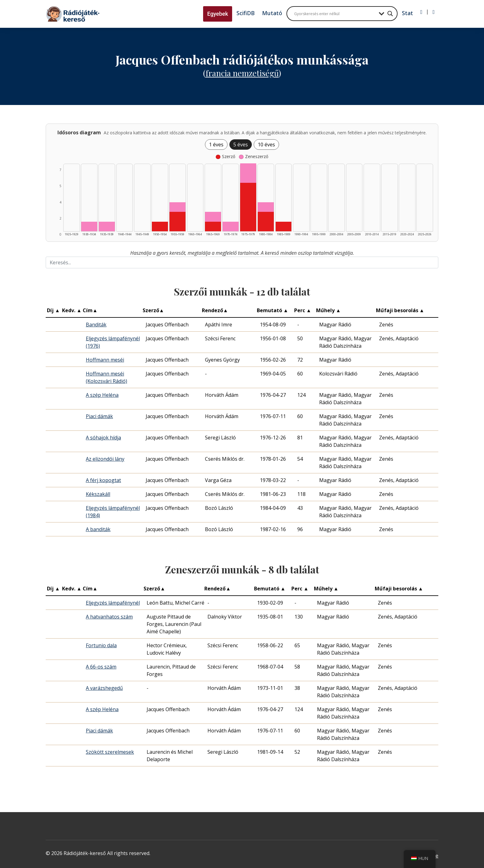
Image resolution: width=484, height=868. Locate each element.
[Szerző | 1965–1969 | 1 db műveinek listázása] (213, 227)
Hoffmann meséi (105, 360)
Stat (407, 13)
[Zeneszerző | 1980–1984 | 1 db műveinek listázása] (266, 207)
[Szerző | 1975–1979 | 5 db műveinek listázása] (248, 207)
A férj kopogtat (103, 480)
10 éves (266, 145)
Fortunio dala (101, 645)
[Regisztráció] (434, 12)
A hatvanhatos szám (109, 617)
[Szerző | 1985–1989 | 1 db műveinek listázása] (284, 226)
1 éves (216, 145)
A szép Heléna (102, 395)
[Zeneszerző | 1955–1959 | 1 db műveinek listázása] (177, 207)
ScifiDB (246, 13)
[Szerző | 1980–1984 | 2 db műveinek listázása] (266, 222)
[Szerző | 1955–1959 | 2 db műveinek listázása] (177, 222)
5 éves (241, 145)
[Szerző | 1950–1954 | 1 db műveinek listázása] (160, 226)
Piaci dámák (99, 416)
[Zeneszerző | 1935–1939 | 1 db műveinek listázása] (107, 226)
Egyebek (218, 14)
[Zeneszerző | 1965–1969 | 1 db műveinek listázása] (213, 217)
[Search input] (335, 14)
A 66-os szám (101, 667)
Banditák (96, 325)
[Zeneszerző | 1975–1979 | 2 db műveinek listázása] (248, 173)
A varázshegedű (104, 688)
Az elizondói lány (105, 459)
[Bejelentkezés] (421, 12)
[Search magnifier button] (390, 14)
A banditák (98, 529)
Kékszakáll (98, 494)
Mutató (272, 13)
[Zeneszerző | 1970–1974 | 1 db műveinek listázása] (231, 226)
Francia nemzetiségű (242, 73)
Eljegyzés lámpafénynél (113, 603)
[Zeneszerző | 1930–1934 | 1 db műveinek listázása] (89, 226)
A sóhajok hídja (103, 438)
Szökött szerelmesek (110, 752)
